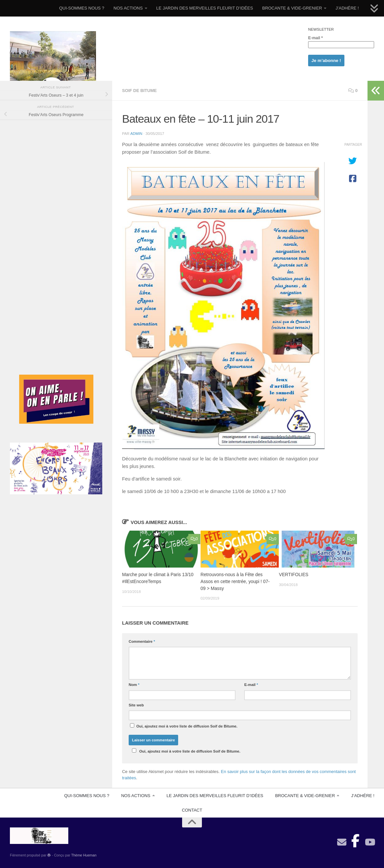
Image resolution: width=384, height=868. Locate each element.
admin (136, 134)
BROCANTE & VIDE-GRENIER (292, 8)
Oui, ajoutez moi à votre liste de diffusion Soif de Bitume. (184, 726)
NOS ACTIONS (128, 8)
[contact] (342, 842)
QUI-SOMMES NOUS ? (82, 8)
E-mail (316, 38)
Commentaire (142, 641)
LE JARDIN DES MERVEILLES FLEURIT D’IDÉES (205, 8)
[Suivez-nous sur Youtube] (369, 842)
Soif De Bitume (139, 91)
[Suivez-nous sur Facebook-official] (356, 839)
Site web (136, 705)
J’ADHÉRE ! (347, 8)
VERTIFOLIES (294, 575)
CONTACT (192, 810)
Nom (134, 685)
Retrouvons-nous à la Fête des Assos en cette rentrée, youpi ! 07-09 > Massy (235, 581)
